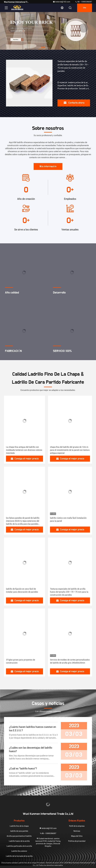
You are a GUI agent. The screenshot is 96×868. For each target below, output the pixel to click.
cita (85, 8)
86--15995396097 (84, 2)
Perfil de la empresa (77, 826)
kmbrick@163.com (61, 2)
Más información (48, 166)
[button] (43, 47)
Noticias (77, 831)
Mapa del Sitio (77, 836)
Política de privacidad (77, 841)
